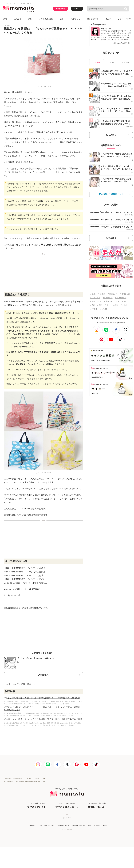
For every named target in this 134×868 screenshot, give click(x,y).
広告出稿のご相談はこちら (111, 194)
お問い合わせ (7, 778)
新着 (5, 19)
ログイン (77, 9)
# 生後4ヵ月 (108, 298)
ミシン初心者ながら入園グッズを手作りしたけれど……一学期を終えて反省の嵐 (43, 698)
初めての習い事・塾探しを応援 (97, 805)
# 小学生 (124, 305)
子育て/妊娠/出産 (46, 19)
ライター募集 (28, 778)
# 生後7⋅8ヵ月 (96, 301)
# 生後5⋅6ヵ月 (121, 298)
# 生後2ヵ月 (125, 294)
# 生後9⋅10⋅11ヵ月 (112, 301)
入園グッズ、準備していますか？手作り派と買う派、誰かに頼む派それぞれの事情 (44, 719)
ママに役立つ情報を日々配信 (37, 805)
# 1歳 (124, 301)
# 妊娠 (93, 294)
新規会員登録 (61, 9)
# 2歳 (92, 305)
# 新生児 (102, 294)
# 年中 (108, 305)
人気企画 (18, 19)
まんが (108, 19)
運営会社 (97, 826)
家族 (30, 19)
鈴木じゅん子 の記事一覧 (122, 43)
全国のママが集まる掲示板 (67, 805)
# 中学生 (94, 309)
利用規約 (32, 826)
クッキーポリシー (63, 826)
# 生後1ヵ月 (113, 294)
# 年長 (115, 305)
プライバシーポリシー (46, 826)
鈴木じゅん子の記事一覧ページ (21, 684)
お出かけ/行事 (93, 19)
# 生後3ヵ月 (95, 298)
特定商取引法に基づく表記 (82, 826)
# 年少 (100, 305)
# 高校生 (103, 309)
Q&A (105, 826)
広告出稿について (18, 778)
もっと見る (111, 135)
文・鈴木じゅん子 (12, 595)
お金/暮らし (75, 19)
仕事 (62, 19)
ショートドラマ (124, 19)
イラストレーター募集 (39, 778)
